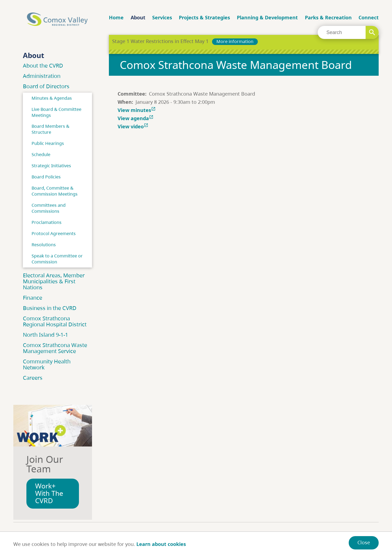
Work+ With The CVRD (49, 493)
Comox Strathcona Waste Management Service (55, 348)
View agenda (136, 118)
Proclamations (47, 222)
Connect (369, 17)
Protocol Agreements (54, 233)
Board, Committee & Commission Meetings (55, 191)
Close (364, 542)
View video (134, 126)
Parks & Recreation (328, 17)
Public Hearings (48, 143)
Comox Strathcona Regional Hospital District (55, 321)
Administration (42, 76)
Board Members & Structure (50, 129)
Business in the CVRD (50, 308)
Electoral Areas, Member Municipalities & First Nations (54, 281)
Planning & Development (267, 17)
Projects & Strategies (204, 17)
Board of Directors (46, 86)
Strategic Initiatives (51, 166)
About (138, 17)
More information (235, 41)
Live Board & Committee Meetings (56, 112)
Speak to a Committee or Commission (57, 259)
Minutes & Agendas (52, 98)
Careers (33, 378)
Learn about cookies (161, 544)
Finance (33, 298)
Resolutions (44, 245)
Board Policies (46, 177)
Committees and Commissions (49, 208)
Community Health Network (47, 364)
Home (116, 17)
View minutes (137, 110)
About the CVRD (43, 66)
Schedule (41, 154)
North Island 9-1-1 (45, 335)
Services (162, 17)
